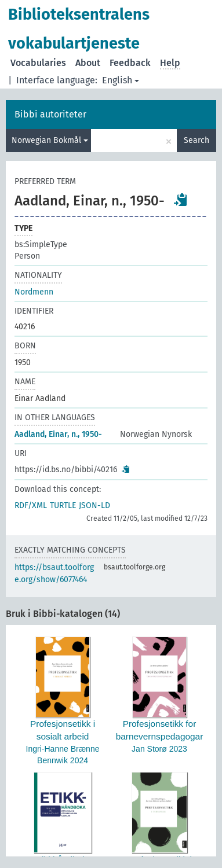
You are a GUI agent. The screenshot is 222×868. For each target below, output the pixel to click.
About (88, 63)
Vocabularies (38, 63)
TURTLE (63, 505)
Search (196, 140)
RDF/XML (31, 505)
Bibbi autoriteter (50, 114)
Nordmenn (34, 292)
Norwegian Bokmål (50, 140)
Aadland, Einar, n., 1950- (58, 434)
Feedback (130, 63)
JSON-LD (94, 505)
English (121, 80)
